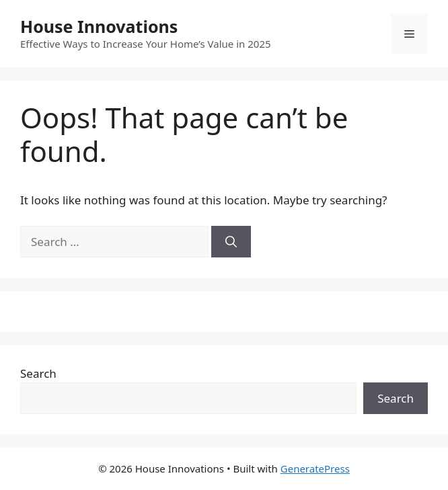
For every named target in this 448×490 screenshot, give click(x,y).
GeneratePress (315, 468)
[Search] (231, 242)
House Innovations (99, 26)
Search (38, 373)
